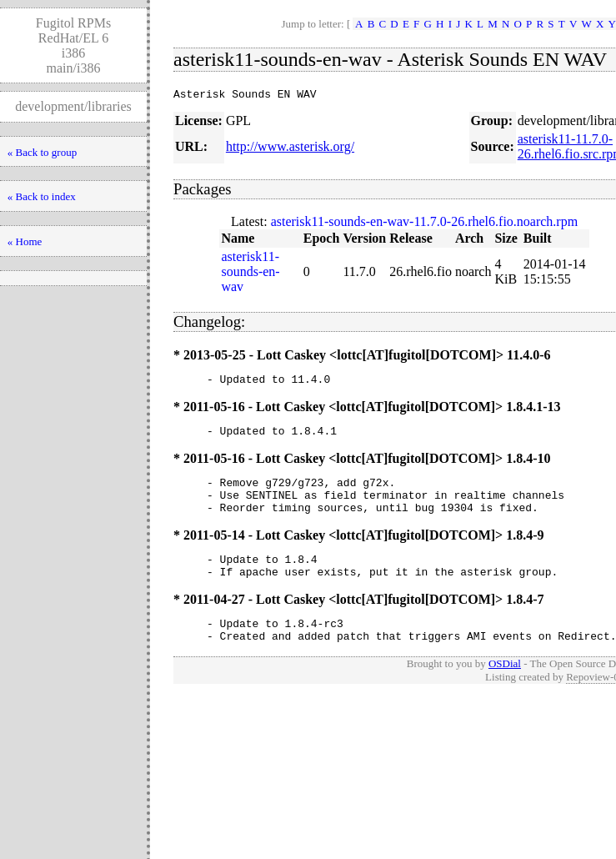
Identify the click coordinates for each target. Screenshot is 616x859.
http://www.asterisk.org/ (290, 149)
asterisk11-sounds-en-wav (250, 274)
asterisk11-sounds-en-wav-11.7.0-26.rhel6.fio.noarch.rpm (425, 224)
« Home (25, 241)
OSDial (505, 688)
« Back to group (42, 152)
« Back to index (42, 196)
